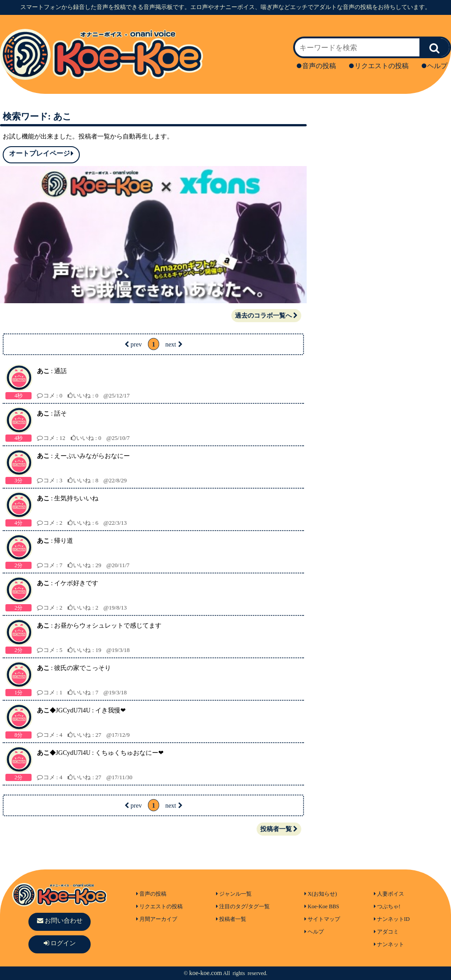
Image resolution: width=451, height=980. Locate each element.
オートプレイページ (41, 154)
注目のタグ (231, 906)
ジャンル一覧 (234, 894)
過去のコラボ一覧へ (266, 316)
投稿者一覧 (279, 829)
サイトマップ (322, 919)
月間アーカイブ (157, 919)
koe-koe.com (205, 973)
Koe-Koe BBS (322, 906)
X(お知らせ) (321, 894)
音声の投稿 (316, 66)
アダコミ (386, 932)
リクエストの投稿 (379, 66)
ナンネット (389, 944)
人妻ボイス (389, 894)
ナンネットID (392, 919)
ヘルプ (435, 66)
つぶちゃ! (387, 906)
